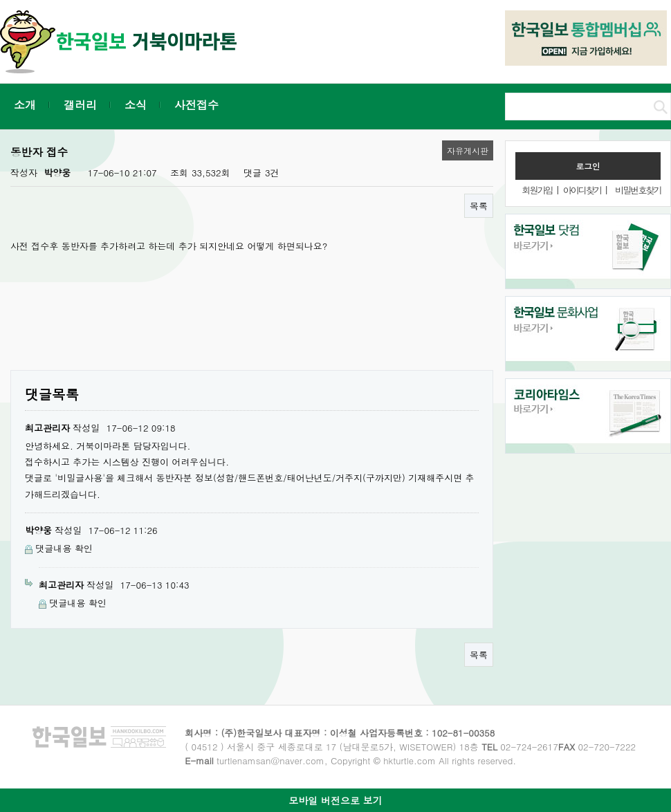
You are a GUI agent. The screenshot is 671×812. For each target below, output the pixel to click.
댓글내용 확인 (64, 548)
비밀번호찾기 (638, 190)
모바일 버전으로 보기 (335, 800)
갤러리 (80, 105)
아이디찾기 (582, 190)
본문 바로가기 (0, 0)
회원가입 (537, 190)
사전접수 (196, 105)
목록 (479, 206)
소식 (136, 105)
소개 (25, 105)
